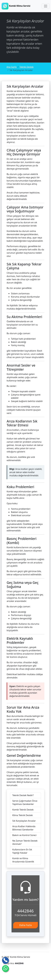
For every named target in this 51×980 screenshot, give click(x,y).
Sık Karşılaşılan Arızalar (24, 821)
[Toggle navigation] (46, 6)
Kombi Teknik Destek (23, 810)
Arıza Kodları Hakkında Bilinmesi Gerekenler (24, 828)
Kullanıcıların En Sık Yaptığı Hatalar (22, 851)
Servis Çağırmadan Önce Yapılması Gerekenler (25, 802)
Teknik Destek (27, 67)
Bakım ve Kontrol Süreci (24, 835)
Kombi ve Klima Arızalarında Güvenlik (23, 860)
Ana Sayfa (12, 67)
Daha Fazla (25, 925)
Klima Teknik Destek (23, 815)
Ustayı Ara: (13, 963)
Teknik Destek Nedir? (23, 795)
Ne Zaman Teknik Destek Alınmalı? (25, 842)
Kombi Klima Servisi (16, 6)
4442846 (25, 911)
